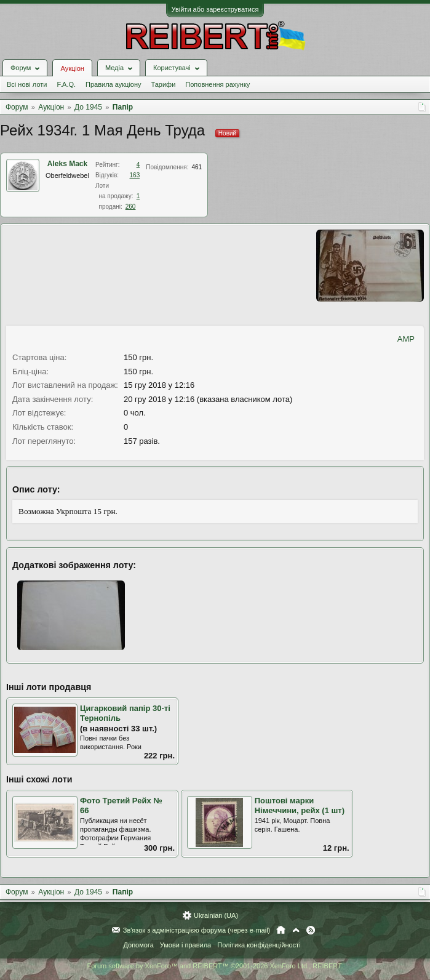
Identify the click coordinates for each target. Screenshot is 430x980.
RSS (311, 930)
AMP (406, 339)
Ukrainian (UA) (216, 915)
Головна (281, 930)
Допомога (138, 945)
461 (197, 167)
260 (131, 207)
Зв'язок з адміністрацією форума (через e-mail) (197, 930)
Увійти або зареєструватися (215, 9)
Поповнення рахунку (217, 84)
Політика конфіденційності (259, 945)
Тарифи (164, 84)
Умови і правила (185, 945)
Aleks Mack (67, 164)
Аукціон (72, 68)
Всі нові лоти (27, 84)
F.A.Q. (66, 84)
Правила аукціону (113, 84)
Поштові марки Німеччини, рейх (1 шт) (300, 806)
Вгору (296, 930)
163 (135, 175)
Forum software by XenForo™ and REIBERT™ (215, 966)
